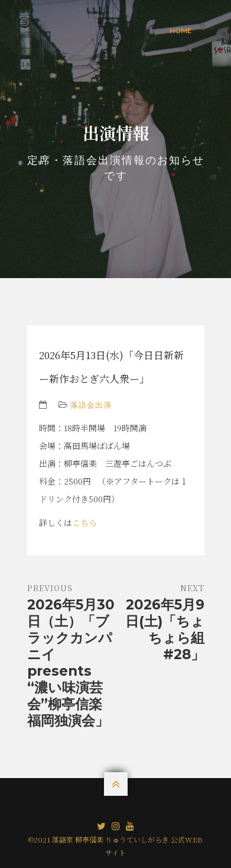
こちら (84, 522)
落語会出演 (91, 405)
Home (180, 30)
